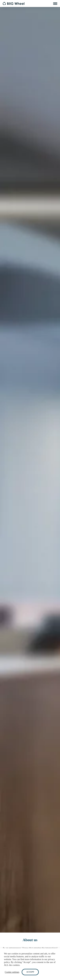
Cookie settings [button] (12, 972)
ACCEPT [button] (30, 972)
